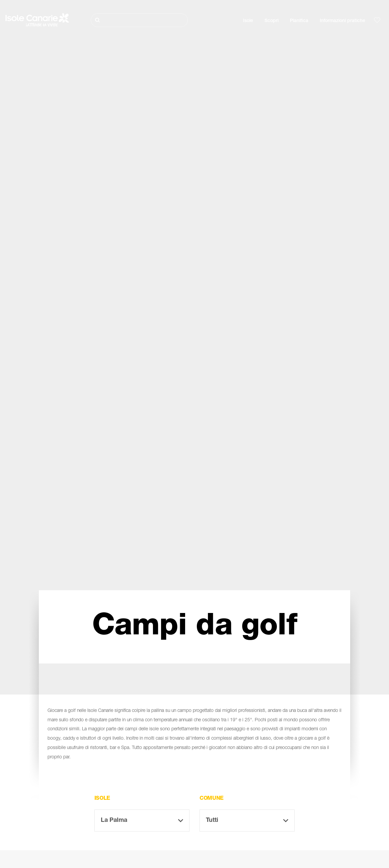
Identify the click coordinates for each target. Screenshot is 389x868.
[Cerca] (139, 20)
